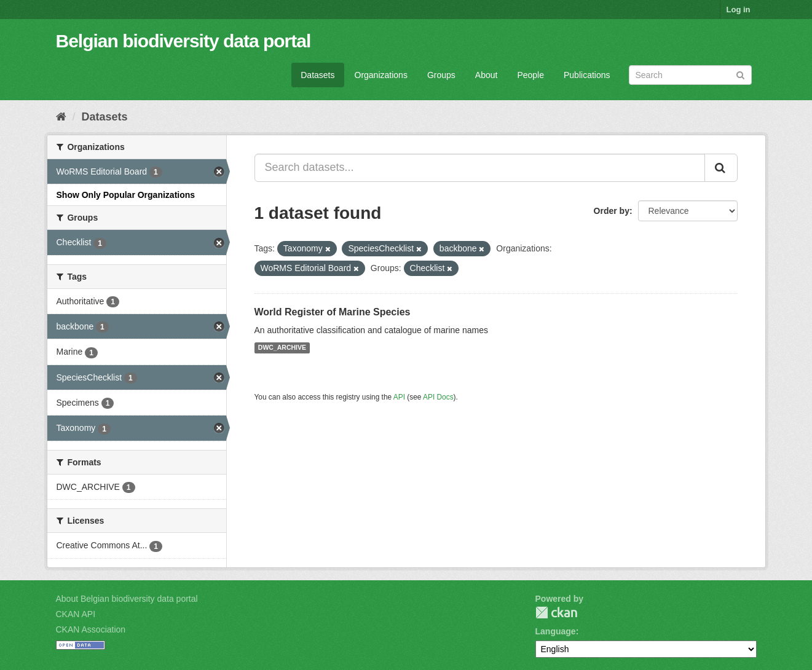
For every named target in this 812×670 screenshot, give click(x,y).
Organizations (381, 75)
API (399, 397)
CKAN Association (91, 629)
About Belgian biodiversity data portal (127, 599)
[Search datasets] (690, 75)
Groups (441, 75)
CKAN (556, 613)
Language (556, 631)
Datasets (317, 75)
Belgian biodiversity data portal (183, 41)
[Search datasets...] (480, 168)
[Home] (61, 117)
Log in (739, 10)
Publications (587, 75)
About (487, 75)
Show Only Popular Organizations (126, 195)
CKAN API (76, 614)
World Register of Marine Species (333, 312)
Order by (612, 211)
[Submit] (740, 74)
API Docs (438, 397)
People (530, 75)
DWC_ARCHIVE (282, 348)
